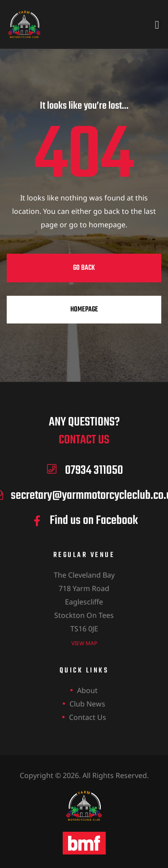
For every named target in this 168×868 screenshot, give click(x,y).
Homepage (84, 310)
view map (84, 643)
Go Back (84, 268)
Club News (87, 704)
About (87, 690)
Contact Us (88, 717)
